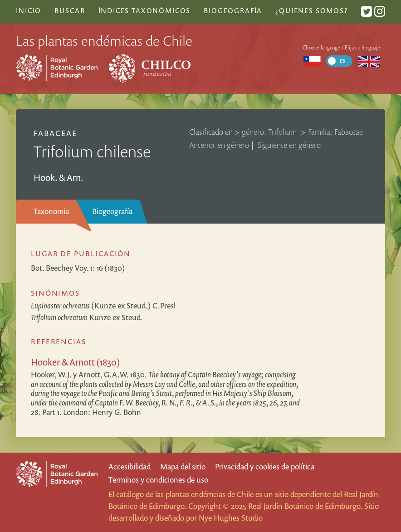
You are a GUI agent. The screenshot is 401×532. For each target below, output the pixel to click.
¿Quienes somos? (311, 10)
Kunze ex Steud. (87, 317)
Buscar (70, 10)
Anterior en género (219, 145)
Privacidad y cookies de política (265, 466)
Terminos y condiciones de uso (158, 480)
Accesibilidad (130, 466)
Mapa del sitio (183, 466)
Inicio (29, 10)
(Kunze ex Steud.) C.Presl (103, 305)
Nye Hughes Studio (231, 518)
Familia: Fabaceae (335, 132)
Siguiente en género (289, 145)
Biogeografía (112, 211)
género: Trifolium (270, 132)
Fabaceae (55, 133)
